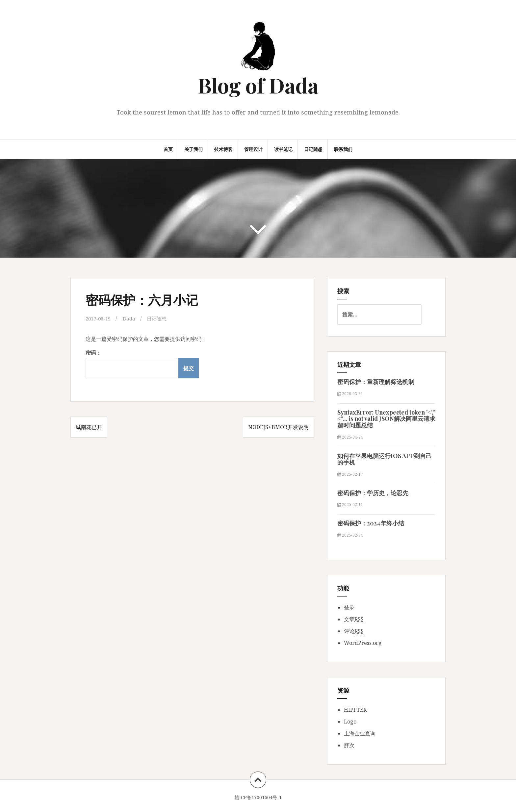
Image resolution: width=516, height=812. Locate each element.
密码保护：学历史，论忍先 (373, 493)
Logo (350, 722)
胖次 (349, 745)
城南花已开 (89, 427)
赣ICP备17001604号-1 (258, 797)
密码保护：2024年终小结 (371, 523)
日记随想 (313, 149)
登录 (349, 607)
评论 (354, 631)
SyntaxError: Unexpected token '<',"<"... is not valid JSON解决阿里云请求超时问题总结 (386, 419)
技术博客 (223, 149)
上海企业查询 (360, 733)
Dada (132, 318)
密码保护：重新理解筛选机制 (376, 382)
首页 (168, 149)
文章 (354, 619)
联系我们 (343, 149)
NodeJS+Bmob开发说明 (278, 427)
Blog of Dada (258, 85)
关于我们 (193, 149)
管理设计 (253, 149)
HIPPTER (355, 710)
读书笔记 (283, 149)
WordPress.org (363, 643)
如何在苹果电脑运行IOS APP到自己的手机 (385, 459)
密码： (131, 364)
